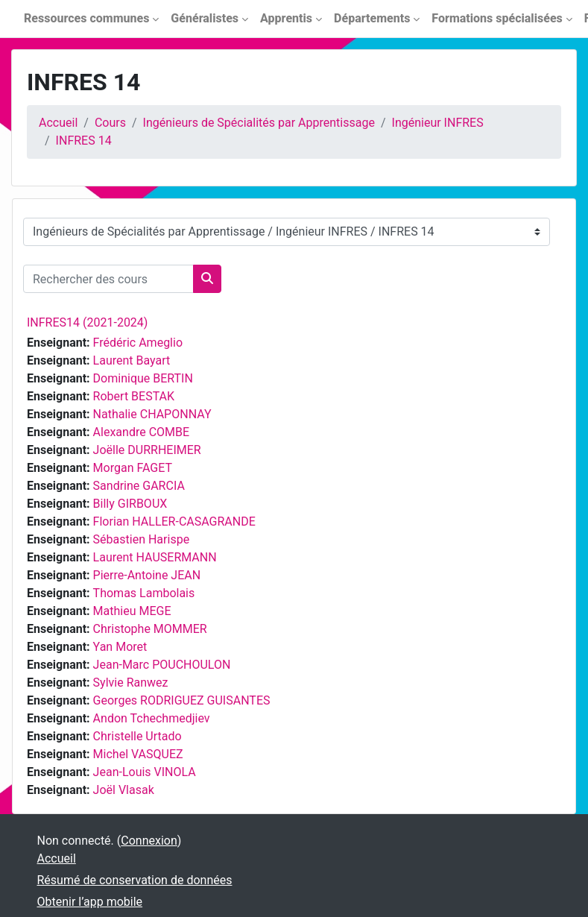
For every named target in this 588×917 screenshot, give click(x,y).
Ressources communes (86, 18)
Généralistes (205, 18)
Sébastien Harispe (142, 539)
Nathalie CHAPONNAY (152, 414)
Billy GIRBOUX (130, 504)
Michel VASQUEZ (138, 754)
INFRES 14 (84, 141)
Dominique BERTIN (143, 378)
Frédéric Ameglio (138, 343)
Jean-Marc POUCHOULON (162, 665)
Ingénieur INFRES (438, 123)
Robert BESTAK (134, 396)
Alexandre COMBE (142, 432)
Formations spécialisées (497, 18)
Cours (110, 123)
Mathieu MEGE (132, 611)
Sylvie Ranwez (131, 683)
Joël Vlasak (124, 790)
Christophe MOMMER (150, 629)
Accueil (58, 123)
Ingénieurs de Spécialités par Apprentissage (259, 123)
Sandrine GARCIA (139, 486)
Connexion (149, 841)
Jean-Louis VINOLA (145, 772)
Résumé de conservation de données (135, 880)
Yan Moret (120, 647)
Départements (372, 18)
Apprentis (286, 18)
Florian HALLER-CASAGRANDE (174, 521)
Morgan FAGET (133, 468)
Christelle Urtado (137, 736)
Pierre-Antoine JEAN (147, 575)
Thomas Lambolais (144, 593)
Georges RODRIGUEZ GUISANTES (182, 700)
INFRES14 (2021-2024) (87, 322)
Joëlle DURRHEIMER (147, 450)
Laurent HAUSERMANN (155, 557)
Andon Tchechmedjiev (152, 718)
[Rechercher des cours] (108, 279)
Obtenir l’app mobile (90, 902)
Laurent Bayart (132, 360)
